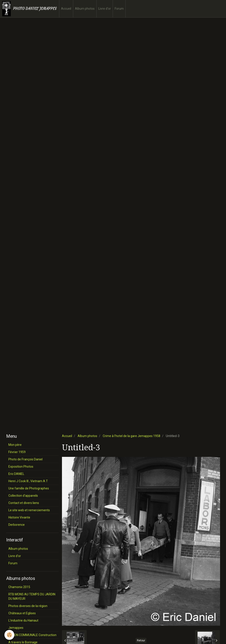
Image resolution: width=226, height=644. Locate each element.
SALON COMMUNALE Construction (32, 635)
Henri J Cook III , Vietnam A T (28, 481)
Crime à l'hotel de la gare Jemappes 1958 (132, 436)
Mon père (15, 445)
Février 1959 (17, 452)
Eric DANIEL (16, 474)
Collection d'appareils (23, 496)
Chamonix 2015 (19, 587)
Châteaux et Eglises (22, 613)
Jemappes (16, 628)
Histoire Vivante (19, 517)
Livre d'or (105, 9)
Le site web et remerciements (29, 510)
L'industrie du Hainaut (23, 620)
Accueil (66, 9)
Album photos (85, 9)
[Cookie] (9, 635)
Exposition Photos (21, 467)
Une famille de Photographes (29, 488)
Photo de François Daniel (25, 459)
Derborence (17, 525)
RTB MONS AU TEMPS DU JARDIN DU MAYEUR (32, 596)
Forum (119, 9)
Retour (141, 640)
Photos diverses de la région (28, 606)
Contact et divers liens (24, 503)
